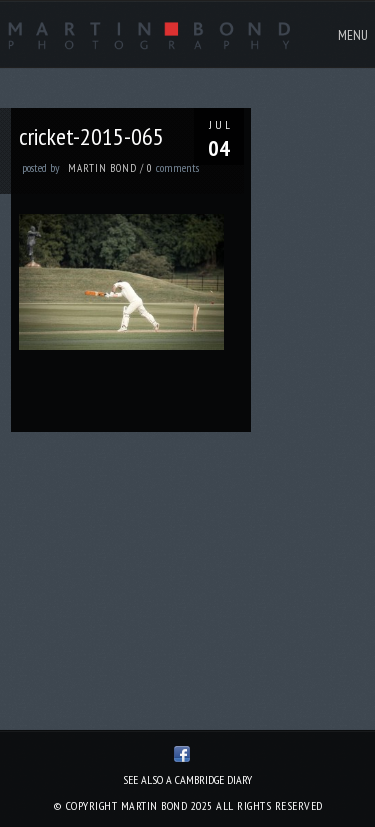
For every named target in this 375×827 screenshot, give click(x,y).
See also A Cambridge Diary (187, 779)
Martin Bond (102, 168)
